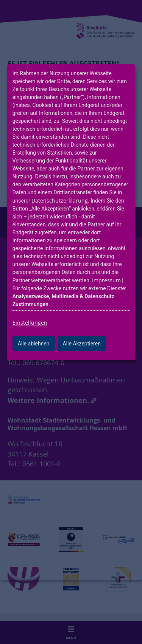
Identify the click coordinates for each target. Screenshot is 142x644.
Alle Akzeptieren (82, 344)
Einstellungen (30, 323)
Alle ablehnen (34, 344)
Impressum (106, 280)
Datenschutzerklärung (60, 200)
